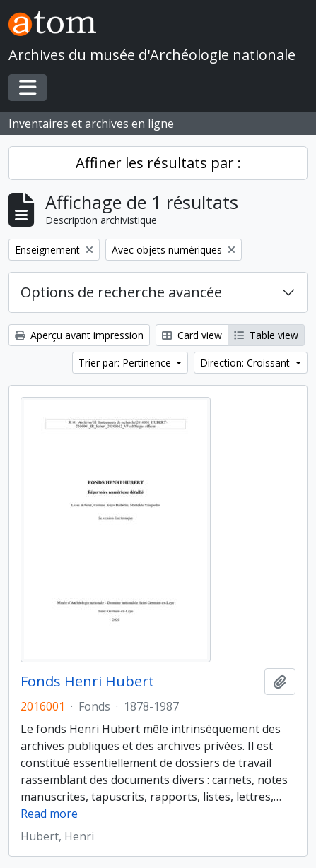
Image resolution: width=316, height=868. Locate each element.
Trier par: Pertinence (126, 363)
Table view (266, 335)
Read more (49, 814)
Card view (192, 335)
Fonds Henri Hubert (87, 682)
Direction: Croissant (246, 363)
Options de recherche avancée (121, 292)
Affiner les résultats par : (158, 163)
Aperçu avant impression (79, 335)
